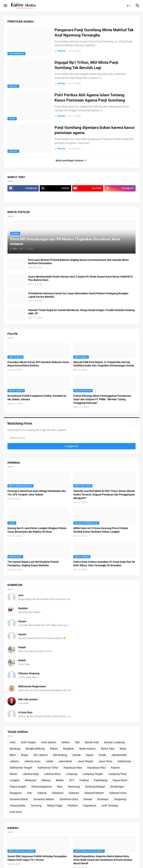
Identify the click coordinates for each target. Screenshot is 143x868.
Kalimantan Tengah (21, 768)
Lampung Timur (118, 774)
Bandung (15, 749)
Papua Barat (120, 780)
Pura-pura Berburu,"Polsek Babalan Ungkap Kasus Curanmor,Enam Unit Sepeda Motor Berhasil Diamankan (78, 262)
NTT (72, 780)
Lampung (72, 774)
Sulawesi (74, 793)
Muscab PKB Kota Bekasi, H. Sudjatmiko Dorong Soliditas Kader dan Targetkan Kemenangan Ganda (104, 364)
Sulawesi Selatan (94, 793)
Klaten (13, 774)
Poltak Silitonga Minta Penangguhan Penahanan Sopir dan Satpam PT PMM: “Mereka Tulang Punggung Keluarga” (102, 399)
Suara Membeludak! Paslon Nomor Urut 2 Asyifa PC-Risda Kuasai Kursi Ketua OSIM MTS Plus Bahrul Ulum (80, 278)
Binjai (123, 749)
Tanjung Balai (18, 806)
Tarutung (36, 806)
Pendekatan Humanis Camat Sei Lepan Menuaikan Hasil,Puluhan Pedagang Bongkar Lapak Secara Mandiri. (78, 295)
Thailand (72, 806)
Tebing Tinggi (54, 806)
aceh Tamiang (110, 806)
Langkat (15, 780)
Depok (90, 755)
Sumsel (88, 799)
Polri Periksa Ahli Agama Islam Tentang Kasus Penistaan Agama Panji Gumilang (90, 98)
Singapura (16, 793)
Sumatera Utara (69, 799)
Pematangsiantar (42, 787)
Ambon (66, 742)
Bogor (25, 755)
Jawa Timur (105, 761)
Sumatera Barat (19, 799)
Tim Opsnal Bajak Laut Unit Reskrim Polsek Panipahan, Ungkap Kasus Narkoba (33, 564)
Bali (77, 742)
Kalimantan (124, 761)
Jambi (49, 761)
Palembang (101, 780)
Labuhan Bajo (31, 774)
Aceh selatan (49, 742)
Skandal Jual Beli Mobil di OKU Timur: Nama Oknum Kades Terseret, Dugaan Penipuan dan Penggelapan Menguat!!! (104, 495)
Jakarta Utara (32, 761)
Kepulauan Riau (96, 768)
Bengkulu (69, 749)
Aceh (13, 742)
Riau (60, 787)
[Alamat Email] (71, 438)
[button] (5, 6)
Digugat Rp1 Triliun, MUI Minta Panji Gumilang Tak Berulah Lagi (86, 65)
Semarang (74, 787)
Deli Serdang (60, 755)
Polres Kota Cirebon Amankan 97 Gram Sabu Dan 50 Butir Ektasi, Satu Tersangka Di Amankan (104, 564)
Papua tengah (18, 787)
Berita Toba (108, 749)
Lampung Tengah (93, 774)
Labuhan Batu (52, 774)
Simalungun (117, 787)
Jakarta (14, 761)
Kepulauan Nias (73, 768)
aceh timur (16, 812)
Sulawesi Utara (118, 793)
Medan (60, 780)
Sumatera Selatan (44, 799)
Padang (84, 780)
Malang (46, 780)
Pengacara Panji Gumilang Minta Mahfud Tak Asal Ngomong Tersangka (94, 33)
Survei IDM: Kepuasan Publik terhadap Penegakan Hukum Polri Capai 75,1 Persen (37, 858)
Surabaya (103, 799)
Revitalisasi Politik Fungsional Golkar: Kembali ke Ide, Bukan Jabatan (37, 398)
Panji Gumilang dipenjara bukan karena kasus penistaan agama (95, 130)
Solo (30, 793)
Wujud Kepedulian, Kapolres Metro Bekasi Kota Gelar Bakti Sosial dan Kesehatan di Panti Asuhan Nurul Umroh (103, 860)
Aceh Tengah (28, 742)
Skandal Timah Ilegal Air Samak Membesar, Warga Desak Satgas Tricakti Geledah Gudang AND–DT (81, 312)
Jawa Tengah (85, 761)
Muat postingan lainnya (70, 160)
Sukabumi (58, 793)
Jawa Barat (65, 761)
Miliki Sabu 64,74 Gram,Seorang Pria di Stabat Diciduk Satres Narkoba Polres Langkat (101, 530)
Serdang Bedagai (95, 787)
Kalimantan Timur (48, 768)
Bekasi (54, 749)
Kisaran (115, 768)
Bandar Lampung (114, 742)
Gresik (102, 755)
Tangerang (120, 799)
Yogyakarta (90, 806)
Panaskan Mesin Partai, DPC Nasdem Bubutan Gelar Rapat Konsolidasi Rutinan (38, 364)
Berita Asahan (88, 749)
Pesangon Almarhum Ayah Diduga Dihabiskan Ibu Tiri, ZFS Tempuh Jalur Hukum (37, 493)
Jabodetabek (119, 755)
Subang (42, 793)
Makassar (31, 780)
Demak (77, 755)
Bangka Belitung (35, 749)
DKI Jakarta (41, 755)
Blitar (13, 755)
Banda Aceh (92, 742)
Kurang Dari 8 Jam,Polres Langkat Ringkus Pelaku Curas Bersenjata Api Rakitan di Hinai (37, 530)
